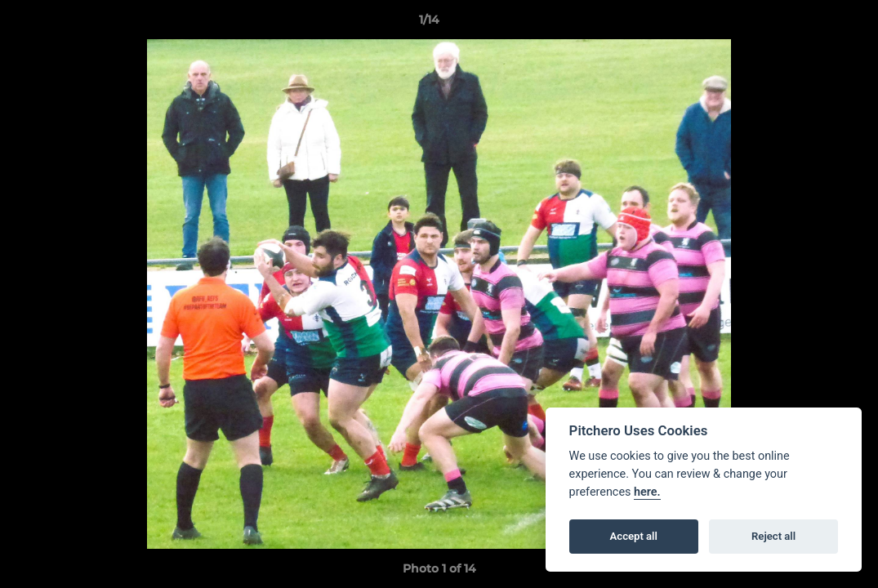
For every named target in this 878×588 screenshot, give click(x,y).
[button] (809, 24)
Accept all (634, 536)
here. (647, 492)
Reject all (773, 536)
